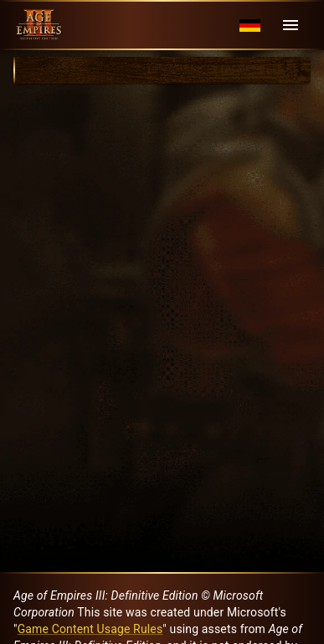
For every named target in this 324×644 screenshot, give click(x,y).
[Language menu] (250, 26)
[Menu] (291, 25)
